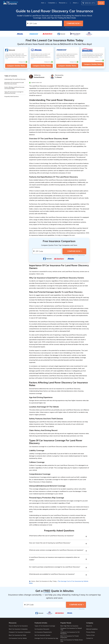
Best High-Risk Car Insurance (69, 626)
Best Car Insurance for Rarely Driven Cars (72, 641)
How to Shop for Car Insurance (18, 626)
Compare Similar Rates (16, 66)
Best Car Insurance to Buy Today (46, 581)
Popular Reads (66, 623)
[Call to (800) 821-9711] (89, 3)
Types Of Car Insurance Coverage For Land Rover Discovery (14, 92)
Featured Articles (41, 623)
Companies (52, 3)
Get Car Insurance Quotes (42, 635)
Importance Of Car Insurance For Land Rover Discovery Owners (14, 83)
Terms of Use (79, 28)
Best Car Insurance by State (17, 635)
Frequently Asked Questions (12, 96)
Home (33, 581)
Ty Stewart (58, 77)
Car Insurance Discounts (42, 629)
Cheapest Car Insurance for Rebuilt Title (71, 629)
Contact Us (90, 638)
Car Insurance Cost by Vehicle (18, 638)
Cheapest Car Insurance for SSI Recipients (70, 633)
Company (90, 623)
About (75, 3)
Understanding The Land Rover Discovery (15, 79)
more (7, 59)
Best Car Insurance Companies (18, 629)
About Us (89, 626)
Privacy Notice (91, 632)
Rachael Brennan (39, 77)
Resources (63, 3)
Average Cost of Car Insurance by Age (46, 638)
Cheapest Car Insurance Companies (20, 632)
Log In (101, 3)
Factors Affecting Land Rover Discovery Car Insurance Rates (14, 88)
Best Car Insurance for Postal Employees (69, 637)
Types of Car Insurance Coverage (45, 626)
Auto (43, 3)
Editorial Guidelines (92, 629)
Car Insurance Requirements (43, 632)
